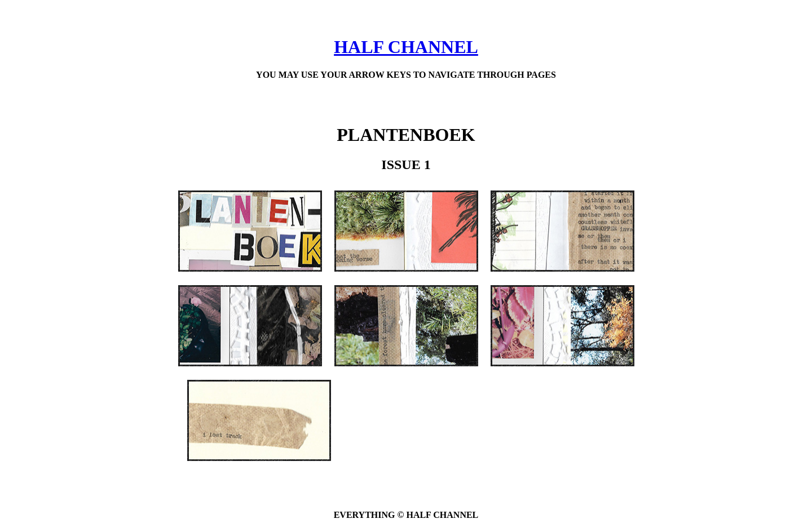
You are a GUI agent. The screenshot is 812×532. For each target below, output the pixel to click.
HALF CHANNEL (406, 47)
